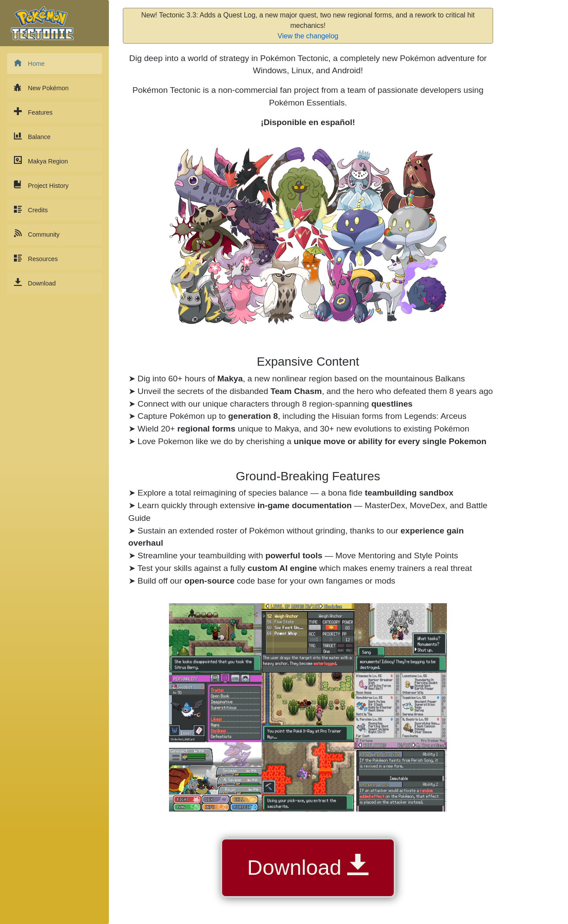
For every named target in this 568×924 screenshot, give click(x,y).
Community (37, 234)
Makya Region (41, 161)
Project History (41, 185)
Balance (32, 136)
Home (29, 63)
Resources (36, 258)
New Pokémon (41, 87)
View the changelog (308, 36)
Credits (31, 209)
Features (33, 112)
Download (35, 283)
